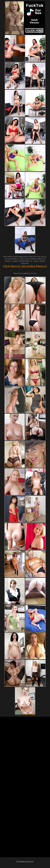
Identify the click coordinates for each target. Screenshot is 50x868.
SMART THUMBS (30, 715)
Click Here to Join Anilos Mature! (25, 266)
